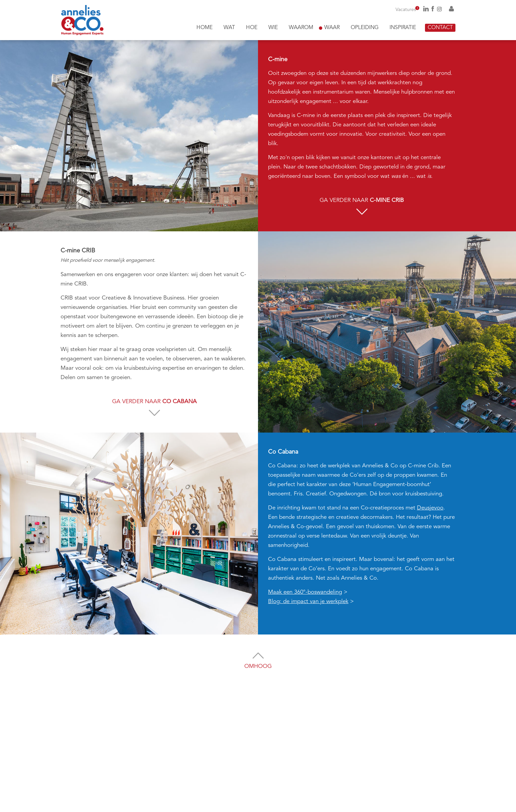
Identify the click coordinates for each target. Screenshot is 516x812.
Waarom (301, 28)
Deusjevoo (430, 508)
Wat (229, 28)
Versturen (327, 789)
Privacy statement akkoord (274, 777)
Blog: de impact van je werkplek (308, 602)
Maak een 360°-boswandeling (305, 592)
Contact (440, 28)
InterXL (317, 805)
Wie (273, 28)
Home (204, 28)
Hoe (252, 28)
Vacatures (407, 10)
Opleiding (365, 28)
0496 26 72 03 (185, 749)
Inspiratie (403, 28)
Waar (332, 28)
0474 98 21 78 (194, 740)
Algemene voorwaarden (432, 805)
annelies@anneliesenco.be (184, 765)
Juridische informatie (389, 805)
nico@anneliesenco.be (180, 774)
